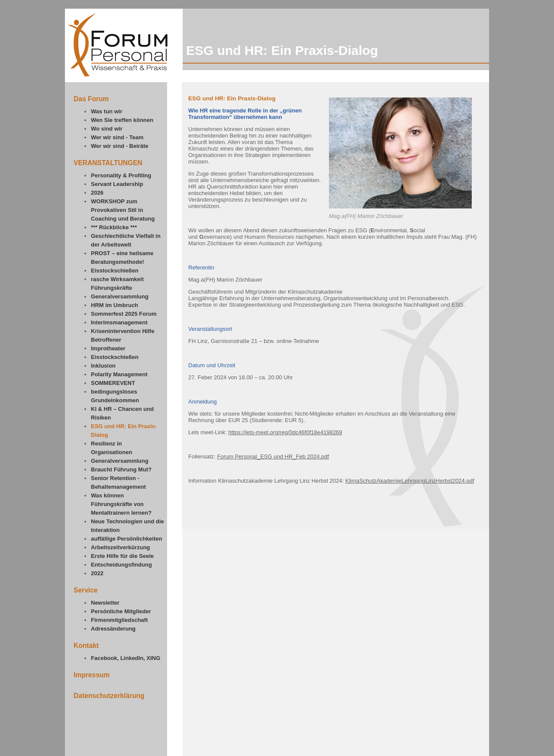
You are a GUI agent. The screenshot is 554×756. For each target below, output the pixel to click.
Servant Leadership (117, 184)
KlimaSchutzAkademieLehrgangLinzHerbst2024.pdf (410, 481)
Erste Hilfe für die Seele (122, 556)
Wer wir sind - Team (117, 137)
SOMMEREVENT (113, 383)
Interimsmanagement (119, 322)
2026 (97, 193)
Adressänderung (113, 629)
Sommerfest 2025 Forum (124, 314)
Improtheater (108, 348)
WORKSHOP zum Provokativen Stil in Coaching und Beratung (123, 210)
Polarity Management (119, 374)
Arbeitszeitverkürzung (121, 547)
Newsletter (105, 603)
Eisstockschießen (115, 271)
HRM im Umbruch (114, 305)
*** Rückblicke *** (114, 227)
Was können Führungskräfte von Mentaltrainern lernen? (121, 504)
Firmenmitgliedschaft (119, 620)
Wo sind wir (107, 129)
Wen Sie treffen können (122, 120)
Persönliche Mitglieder (121, 611)
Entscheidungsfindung (121, 565)
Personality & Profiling (121, 175)
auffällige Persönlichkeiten (127, 539)
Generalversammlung (120, 296)
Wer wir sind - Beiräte (120, 146)
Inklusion (103, 366)
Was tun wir (106, 111)
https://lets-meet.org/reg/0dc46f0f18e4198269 (285, 432)
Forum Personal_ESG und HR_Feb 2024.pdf (273, 456)
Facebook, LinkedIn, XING (126, 658)
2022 (97, 573)
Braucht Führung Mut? (121, 469)
